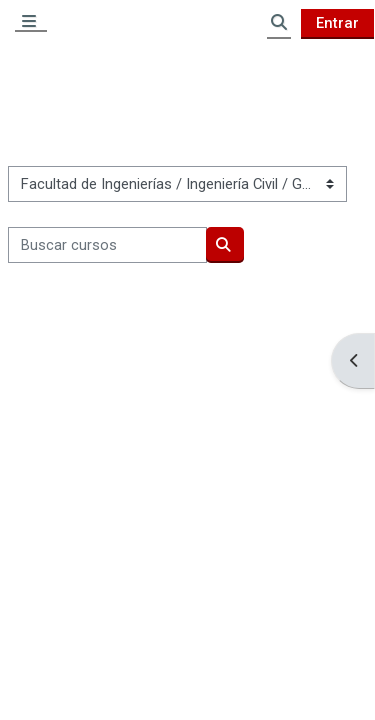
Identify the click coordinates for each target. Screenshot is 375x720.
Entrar (337, 23)
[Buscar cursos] (107, 245)
